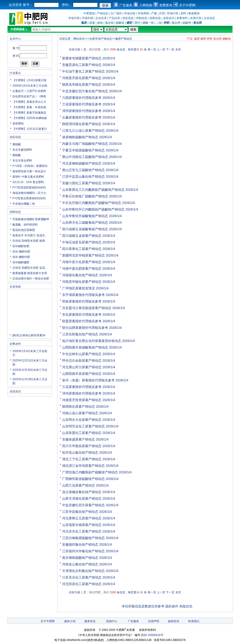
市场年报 (87, 18)
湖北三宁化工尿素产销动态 (82, 459)
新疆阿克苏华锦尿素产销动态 (83, 255)
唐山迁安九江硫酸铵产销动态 (83, 170)
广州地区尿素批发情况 (79, 288)
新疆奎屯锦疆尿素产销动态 (82, 58)
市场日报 (130, 13)
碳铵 (100, 23)
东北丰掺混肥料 (22, 150)
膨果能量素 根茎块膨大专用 (30, 273)
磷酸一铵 (148, 23)
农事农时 (182, 18)
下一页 (170, 50)
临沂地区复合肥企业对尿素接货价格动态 (92, 341)
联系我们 (194, 621)
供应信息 (128, 18)
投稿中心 (112, 621)
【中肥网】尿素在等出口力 (29, 102)
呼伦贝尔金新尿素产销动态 (82, 360)
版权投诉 (174, 621)
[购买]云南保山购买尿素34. (29, 337)
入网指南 (146, 5)
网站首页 (79, 39)
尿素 (92, 23)
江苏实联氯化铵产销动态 (80, 334)
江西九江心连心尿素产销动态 (83, 130)
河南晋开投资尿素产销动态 (82, 400)
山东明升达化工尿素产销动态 (83, 426)
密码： (67, 5)
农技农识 (169, 18)
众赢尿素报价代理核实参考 (82, 117)
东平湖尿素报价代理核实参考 (83, 295)
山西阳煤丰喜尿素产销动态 (82, 374)
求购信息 (142, 18)
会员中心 (15, 39)
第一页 (152, 50)
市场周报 (143, 13)
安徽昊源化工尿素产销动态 (82, 65)
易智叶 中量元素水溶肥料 (28, 177)
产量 (154, 13)
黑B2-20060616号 (152, 635)
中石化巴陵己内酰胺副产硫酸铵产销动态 (92, 203)
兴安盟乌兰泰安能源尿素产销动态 (87, 308)
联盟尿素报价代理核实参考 (82, 321)
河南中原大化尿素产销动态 (82, 262)
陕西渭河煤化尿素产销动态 (82, 124)
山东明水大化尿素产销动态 (82, 420)
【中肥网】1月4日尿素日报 (29, 80)
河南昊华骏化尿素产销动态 (82, 282)
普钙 (137, 23)
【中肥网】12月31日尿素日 (30, 129)
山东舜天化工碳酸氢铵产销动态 (85, 222)
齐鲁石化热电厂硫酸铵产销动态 (85, 196)
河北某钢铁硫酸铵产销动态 (82, 163)
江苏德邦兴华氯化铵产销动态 (83, 551)
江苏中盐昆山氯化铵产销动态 (83, 176)
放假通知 (18, 123)
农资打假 (196, 18)
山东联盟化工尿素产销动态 (82, 433)
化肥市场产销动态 (101, 39)
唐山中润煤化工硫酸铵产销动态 (85, 157)
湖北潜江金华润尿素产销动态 (83, 466)
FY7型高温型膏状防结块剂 (29, 188)
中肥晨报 (89, 13)
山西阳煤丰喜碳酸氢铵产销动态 (85, 347)
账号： (28, 5)
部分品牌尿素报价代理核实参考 (85, 328)
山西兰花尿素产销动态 (79, 485)
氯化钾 (176, 23)
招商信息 (155, 18)
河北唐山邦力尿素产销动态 (82, 367)
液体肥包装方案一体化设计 (29, 171)
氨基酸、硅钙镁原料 (25, 225)
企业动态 (209, 18)
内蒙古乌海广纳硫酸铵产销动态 (85, 144)
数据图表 (194, 13)
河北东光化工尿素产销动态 (82, 531)
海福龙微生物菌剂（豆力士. (30, 193)
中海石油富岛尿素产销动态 (82, 242)
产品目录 (114, 18)
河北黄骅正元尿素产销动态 (82, 518)
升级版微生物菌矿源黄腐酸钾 (31, 219)
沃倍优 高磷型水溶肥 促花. (29, 268)
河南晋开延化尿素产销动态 (82, 78)
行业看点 (15, 73)
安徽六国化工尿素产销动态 (82, 183)
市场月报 (74, 18)
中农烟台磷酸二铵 (24, 204)
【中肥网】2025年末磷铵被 (30, 118)
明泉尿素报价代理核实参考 (82, 301)
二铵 (159, 23)
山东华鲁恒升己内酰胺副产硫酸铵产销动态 (93, 209)
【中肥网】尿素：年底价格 (29, 107)
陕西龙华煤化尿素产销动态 (82, 84)
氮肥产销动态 (124, 39)
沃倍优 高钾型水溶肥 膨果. (29, 241)
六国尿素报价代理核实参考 (82, 98)
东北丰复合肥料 (22, 161)
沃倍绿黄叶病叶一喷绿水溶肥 (31, 279)
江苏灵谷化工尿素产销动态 (82, 577)
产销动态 (103, 13)
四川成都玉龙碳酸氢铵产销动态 (85, 229)
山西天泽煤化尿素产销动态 (82, 498)
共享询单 (15, 287)
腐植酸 (17, 144)
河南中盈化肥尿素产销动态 (82, 268)
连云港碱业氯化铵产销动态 (82, 492)
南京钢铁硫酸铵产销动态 (80, 558)
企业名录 (101, 18)
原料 (183, 13)
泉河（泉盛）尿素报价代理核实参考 (88, 380)
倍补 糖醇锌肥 (21, 252)
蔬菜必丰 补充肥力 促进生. (29, 235)
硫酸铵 (120, 23)
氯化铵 (109, 23)
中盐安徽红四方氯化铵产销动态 (85, 91)
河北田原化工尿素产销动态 (82, 584)
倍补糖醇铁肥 (21, 246)
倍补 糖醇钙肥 (21, 257)
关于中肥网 (187, 5)
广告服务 (126, 5)
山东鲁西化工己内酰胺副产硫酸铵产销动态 (93, 190)
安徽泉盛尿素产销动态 (79, 439)
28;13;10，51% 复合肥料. (28, 182)
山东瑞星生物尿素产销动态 (82, 525)
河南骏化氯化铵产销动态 (80, 275)
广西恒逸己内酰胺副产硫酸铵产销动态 (90, 472)
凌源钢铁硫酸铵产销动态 (80, 137)
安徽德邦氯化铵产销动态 (80, 544)
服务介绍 (70, 621)
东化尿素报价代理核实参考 (82, 314)
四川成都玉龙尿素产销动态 (82, 236)
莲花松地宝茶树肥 (24, 230)
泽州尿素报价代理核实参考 (82, 111)
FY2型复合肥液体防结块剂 (29, 198)
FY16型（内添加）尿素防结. (30, 166)
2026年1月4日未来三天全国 (30, 86)
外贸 (162, 13)
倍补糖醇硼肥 (21, 262)
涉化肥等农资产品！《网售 (29, 96)
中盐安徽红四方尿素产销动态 (83, 505)
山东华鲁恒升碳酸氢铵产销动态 (85, 216)
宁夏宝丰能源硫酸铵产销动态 (83, 150)
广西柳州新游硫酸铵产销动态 (83, 479)
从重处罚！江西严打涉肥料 (29, 91)
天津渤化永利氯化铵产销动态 (83, 571)
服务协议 (90, 621)
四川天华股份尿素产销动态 (82, 446)
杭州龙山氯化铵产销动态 (80, 452)
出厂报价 (116, 13)
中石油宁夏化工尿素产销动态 (83, 71)
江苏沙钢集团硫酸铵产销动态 (83, 538)
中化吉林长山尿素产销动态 (82, 354)
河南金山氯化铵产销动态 (80, 564)
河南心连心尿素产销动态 (80, 413)
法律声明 (154, 621)
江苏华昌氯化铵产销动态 (80, 512)
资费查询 (166, 5)
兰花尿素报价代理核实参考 (82, 104)
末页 (178, 50)
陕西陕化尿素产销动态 (79, 406)
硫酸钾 (187, 23)
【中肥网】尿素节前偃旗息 (29, 113)
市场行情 (172, 13)
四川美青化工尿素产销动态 (82, 249)
